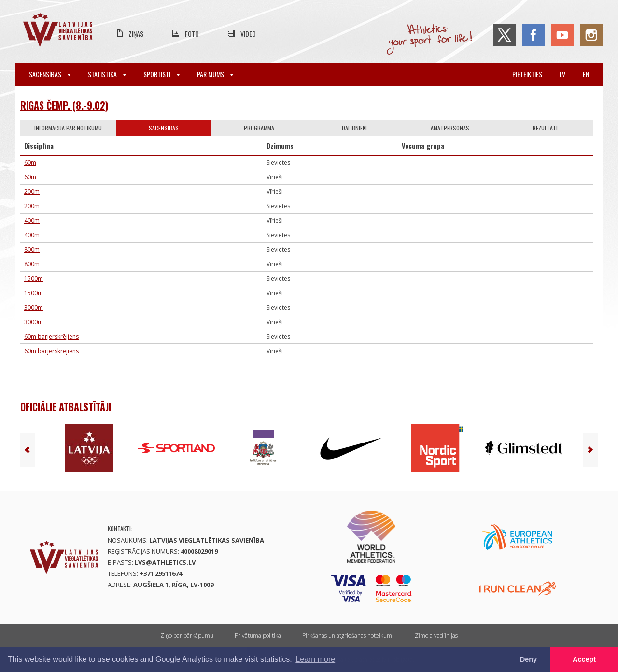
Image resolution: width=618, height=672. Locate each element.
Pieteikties (527, 74)
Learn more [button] (315, 659)
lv (562, 74)
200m (32, 192)
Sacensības (50, 74)
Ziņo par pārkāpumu (187, 636)
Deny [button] (528, 659)
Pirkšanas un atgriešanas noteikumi (348, 636)
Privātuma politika (258, 636)
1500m (34, 279)
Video (248, 34)
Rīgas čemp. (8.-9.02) (64, 105)
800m (32, 250)
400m (32, 221)
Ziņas (136, 34)
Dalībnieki (354, 128)
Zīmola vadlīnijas (436, 636)
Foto (192, 34)
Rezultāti (545, 128)
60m (30, 163)
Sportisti (162, 74)
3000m (34, 307)
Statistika (107, 74)
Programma (259, 128)
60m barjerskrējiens (51, 336)
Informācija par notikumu (68, 128)
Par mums (215, 74)
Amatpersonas (450, 128)
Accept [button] (584, 659)
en (586, 74)
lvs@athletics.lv (165, 562)
